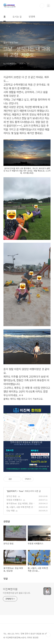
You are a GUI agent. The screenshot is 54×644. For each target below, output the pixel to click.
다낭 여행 (11, 511)
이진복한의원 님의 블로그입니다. (17, 593)
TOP (48, 635)
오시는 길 (17, 17)
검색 (42, 6)
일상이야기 (12, 491)
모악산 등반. (12, 496)
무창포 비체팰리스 (14, 500)
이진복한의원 (10, 589)
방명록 (32, 17)
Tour (21, 491)
